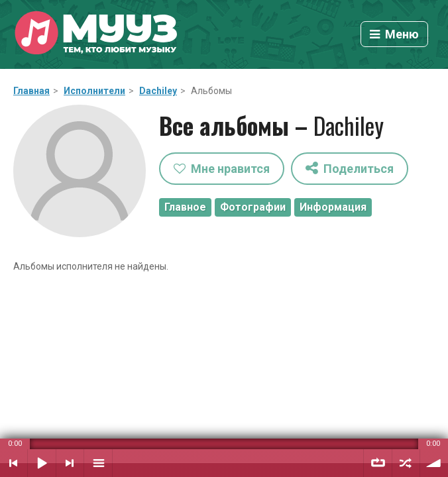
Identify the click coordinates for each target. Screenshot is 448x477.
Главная (31, 91)
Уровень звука (434, 463)
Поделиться (350, 168)
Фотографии (253, 207)
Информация (333, 207)
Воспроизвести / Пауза (42, 463)
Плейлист (98, 463)
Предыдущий (14, 463)
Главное (185, 207)
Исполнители (94, 91)
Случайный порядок (406, 463)
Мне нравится (222, 169)
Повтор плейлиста (378, 463)
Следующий (70, 463)
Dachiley (158, 91)
